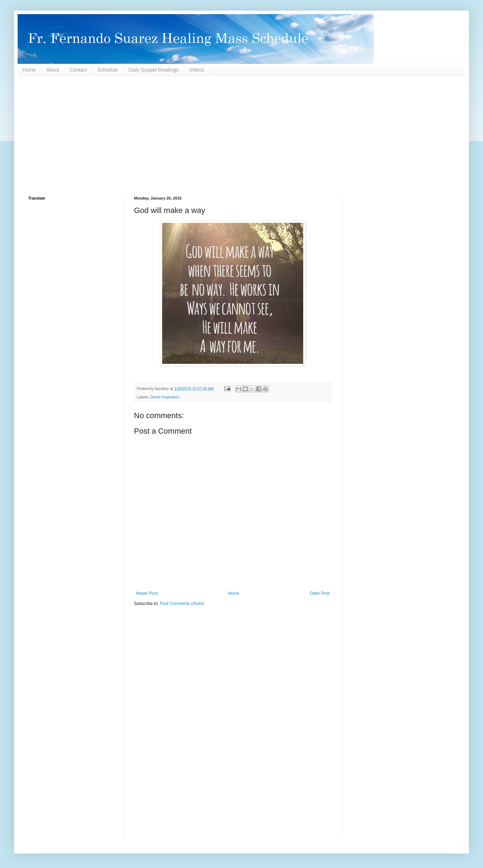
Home (29, 70)
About (53, 70)
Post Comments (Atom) (182, 604)
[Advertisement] (240, 136)
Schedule (108, 70)
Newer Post (147, 593)
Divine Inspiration (165, 397)
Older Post (320, 593)
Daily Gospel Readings (154, 70)
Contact (78, 70)
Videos (197, 70)
